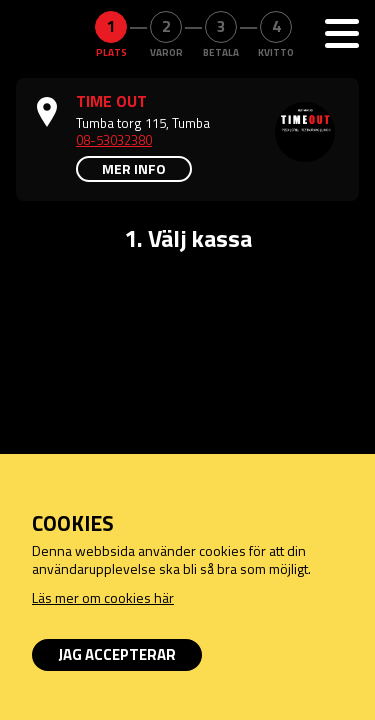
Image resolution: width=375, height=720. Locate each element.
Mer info (134, 168)
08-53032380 (114, 140)
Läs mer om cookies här (103, 597)
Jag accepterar (117, 654)
